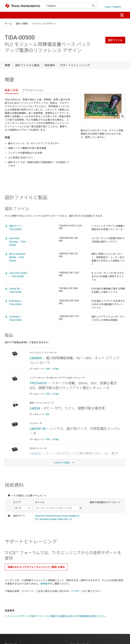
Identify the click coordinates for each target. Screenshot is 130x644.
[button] (8, 15)
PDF (48, 369)
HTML (56, 369)
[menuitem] (112, 15)
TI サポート (77, 591)
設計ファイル (115, 40)
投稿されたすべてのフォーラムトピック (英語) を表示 (36, 567)
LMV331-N (38, 429)
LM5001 (36, 454)
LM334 (35, 408)
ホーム (8, 24)
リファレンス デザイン (44, 24)
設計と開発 (22, 24)
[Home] (23, 6)
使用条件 (45, 584)
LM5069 (36, 358)
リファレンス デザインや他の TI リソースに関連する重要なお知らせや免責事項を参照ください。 (56, 616)
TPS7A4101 (39, 383)
